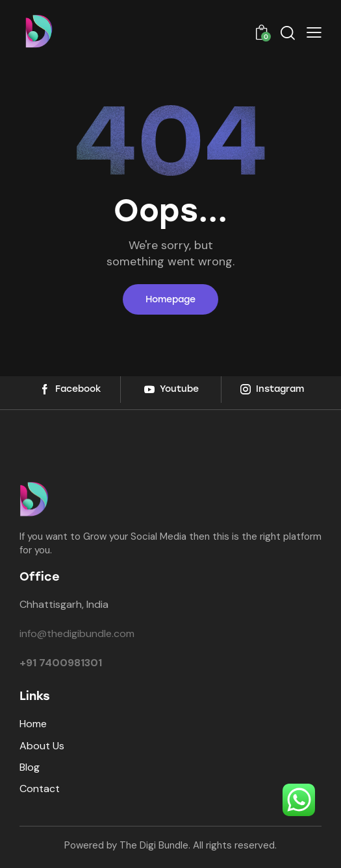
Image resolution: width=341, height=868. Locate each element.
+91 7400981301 (61, 663)
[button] (314, 32)
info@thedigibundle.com (77, 633)
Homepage (170, 299)
